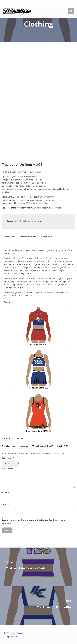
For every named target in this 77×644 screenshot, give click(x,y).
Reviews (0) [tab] (46, 237)
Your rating (8, 458)
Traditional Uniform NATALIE (38, 431)
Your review (8, 468)
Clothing (21, 221)
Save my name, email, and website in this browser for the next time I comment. (34, 521)
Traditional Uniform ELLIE (38, 388)
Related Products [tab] (28, 237)
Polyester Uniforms (34, 221)
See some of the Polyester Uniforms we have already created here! (31, 208)
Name (5, 493)
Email (5, 505)
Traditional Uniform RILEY (39, 345)
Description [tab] (9, 237)
